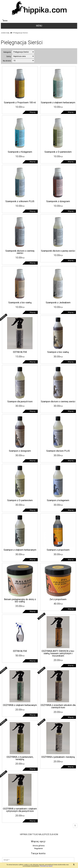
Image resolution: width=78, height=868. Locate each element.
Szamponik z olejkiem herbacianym (58, 103)
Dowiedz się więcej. (46, 866)
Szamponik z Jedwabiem (58, 303)
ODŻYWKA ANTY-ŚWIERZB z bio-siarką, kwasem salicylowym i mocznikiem (58, 653)
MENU (39, 26)
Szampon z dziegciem (20, 451)
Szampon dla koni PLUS (58, 451)
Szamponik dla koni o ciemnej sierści (20, 252)
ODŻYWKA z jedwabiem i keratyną (58, 757)
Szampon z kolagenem (58, 500)
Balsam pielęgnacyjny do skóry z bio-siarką (20, 601)
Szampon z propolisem (58, 550)
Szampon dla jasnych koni (20, 402)
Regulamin (39, 848)
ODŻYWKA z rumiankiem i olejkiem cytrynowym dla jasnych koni (20, 810)
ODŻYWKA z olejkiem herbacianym (20, 705)
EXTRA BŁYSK (20, 352)
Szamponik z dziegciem (58, 201)
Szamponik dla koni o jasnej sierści (58, 251)
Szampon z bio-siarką (58, 352)
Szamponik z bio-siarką (20, 303)
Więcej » (33, 112)
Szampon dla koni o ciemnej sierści (58, 402)
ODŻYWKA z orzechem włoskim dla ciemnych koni (58, 706)
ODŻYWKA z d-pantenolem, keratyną (20, 758)
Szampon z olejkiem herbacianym (20, 550)
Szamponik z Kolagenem (20, 152)
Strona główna (39, 846)
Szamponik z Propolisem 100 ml (20, 103)
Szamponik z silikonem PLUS (20, 201)
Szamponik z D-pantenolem (58, 152)
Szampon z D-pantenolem (20, 500)
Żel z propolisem (58, 599)
